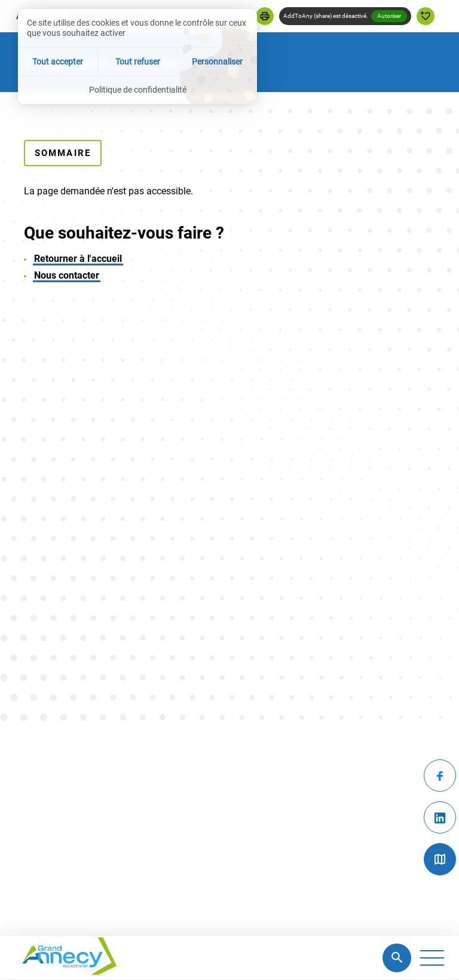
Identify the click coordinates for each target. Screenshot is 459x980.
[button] (265, 16)
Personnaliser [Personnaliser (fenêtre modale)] (217, 62)
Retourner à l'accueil (78, 259)
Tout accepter (58, 62)
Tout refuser (138, 62)
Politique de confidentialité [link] (138, 90)
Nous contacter (67, 275)
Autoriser (389, 16)
